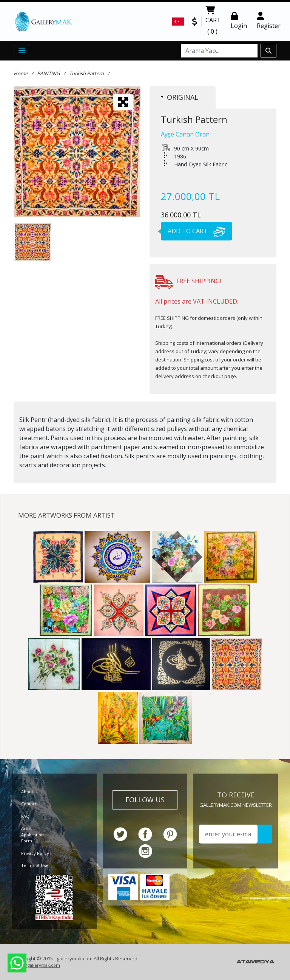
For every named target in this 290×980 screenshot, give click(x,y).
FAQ (25, 816)
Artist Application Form (32, 834)
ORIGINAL (180, 97)
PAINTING (48, 73)
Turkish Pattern (86, 73)
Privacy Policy (35, 853)
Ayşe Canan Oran (185, 134)
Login (239, 21)
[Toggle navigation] (22, 51)
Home (21, 73)
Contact (29, 804)
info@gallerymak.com (38, 965)
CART (213, 22)
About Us (30, 792)
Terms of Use (35, 865)
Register (269, 21)
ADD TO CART (193, 231)
